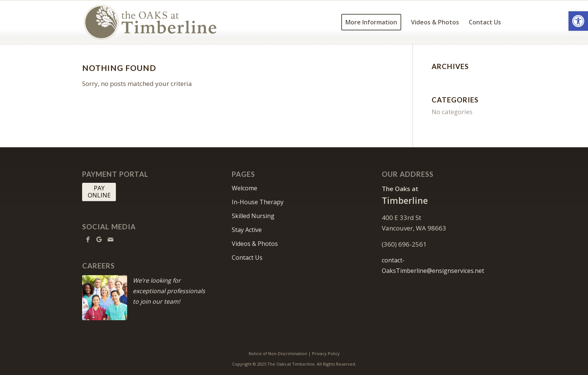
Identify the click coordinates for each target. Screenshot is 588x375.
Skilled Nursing (253, 216)
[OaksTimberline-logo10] (150, 22)
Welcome (244, 188)
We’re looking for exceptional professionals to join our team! (169, 291)
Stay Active (247, 230)
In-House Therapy (258, 202)
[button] (578, 21)
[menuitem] (371, 22)
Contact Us (247, 258)
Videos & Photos (255, 244)
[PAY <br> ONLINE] (99, 192)
